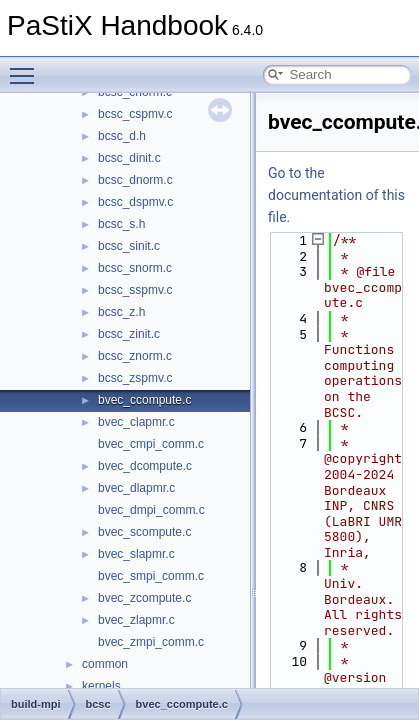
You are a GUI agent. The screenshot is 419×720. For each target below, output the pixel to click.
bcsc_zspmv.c (135, 378)
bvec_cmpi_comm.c (151, 444)
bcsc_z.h (121, 312)
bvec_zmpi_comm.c (151, 642)
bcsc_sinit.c (129, 246)
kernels (101, 686)
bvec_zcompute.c (144, 598)
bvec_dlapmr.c (136, 488)
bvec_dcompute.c (145, 466)
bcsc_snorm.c (135, 268)
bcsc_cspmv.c (135, 114)
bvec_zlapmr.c (136, 620)
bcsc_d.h (122, 136)
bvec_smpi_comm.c (151, 576)
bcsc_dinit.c (129, 158)
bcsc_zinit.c (129, 334)
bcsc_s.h (121, 224)
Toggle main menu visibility (27, 67)
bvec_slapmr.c (136, 554)
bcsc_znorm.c (135, 356)
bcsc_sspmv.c (135, 290)
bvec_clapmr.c (136, 422)
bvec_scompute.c (144, 532)
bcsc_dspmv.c (135, 202)
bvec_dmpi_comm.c (151, 510)
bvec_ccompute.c (144, 400)
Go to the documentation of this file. (336, 195)
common (105, 664)
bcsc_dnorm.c (135, 180)
